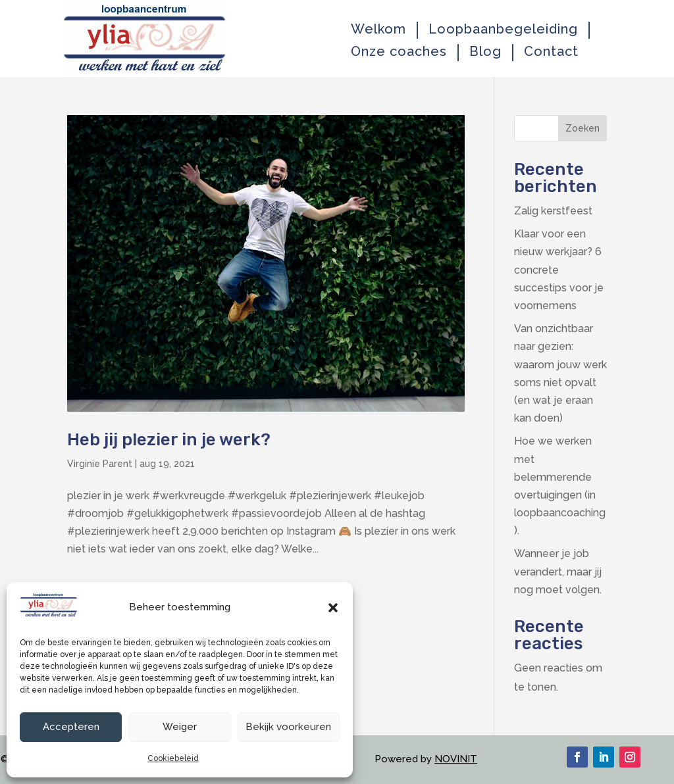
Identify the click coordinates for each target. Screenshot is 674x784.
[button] (333, 608)
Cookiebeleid (173, 758)
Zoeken (583, 128)
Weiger (180, 727)
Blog (485, 52)
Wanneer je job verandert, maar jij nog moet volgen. (558, 571)
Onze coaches (399, 52)
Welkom (378, 29)
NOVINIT (456, 759)
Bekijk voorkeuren (288, 727)
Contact (551, 52)
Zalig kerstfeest (553, 211)
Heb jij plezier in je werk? (169, 440)
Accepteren (71, 727)
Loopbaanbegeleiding (503, 29)
